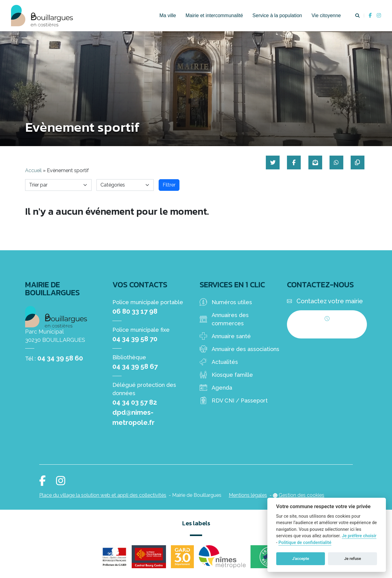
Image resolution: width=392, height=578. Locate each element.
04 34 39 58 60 (60, 358)
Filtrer (169, 185)
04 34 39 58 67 (135, 366)
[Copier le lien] (357, 162)
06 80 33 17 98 (135, 311)
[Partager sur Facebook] (292, 162)
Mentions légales (248, 495)
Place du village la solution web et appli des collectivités (103, 495)
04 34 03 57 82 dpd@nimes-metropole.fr (135, 412)
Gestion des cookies (302, 495)
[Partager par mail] (313, 162)
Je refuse (353, 559)
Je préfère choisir (359, 536)
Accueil (33, 170)
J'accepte (301, 559)
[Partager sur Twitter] (270, 162)
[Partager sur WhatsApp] (335, 162)
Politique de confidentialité (305, 543)
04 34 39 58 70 (135, 339)
